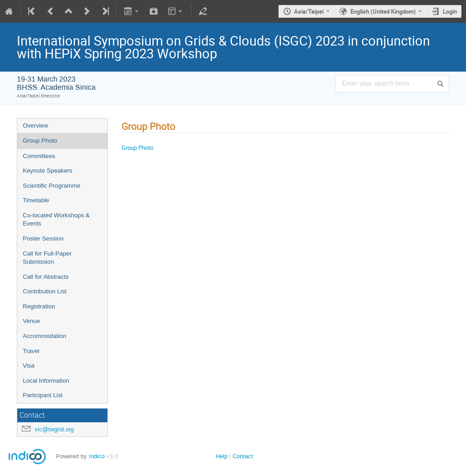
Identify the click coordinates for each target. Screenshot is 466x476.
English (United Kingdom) (383, 11)
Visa (29, 366)
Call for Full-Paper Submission (47, 258)
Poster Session (43, 238)
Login (450, 11)
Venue (31, 321)
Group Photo (40, 141)
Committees (39, 156)
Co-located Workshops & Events (56, 220)
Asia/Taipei (309, 11)
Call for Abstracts (46, 277)
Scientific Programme (52, 186)
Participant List (43, 395)
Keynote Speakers (48, 171)
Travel (31, 351)
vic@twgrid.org (54, 429)
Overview (35, 125)
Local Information (46, 381)
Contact (243, 456)
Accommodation (45, 336)
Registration (39, 306)
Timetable (36, 200)
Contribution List (45, 291)
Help (222, 456)
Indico (97, 456)
